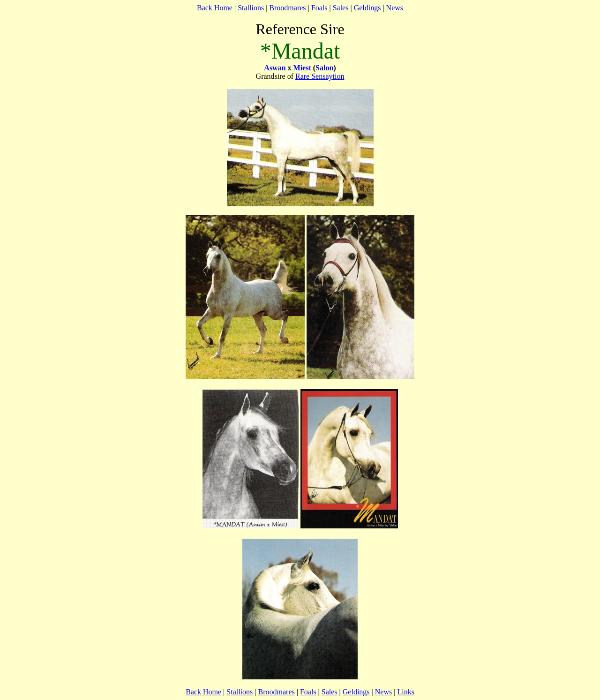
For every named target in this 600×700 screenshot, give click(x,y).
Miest (302, 68)
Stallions (251, 8)
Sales (341, 8)
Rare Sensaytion (320, 76)
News (395, 8)
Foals (319, 8)
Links (405, 692)
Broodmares (287, 8)
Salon (324, 68)
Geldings (367, 8)
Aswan (275, 68)
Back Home (215, 8)
